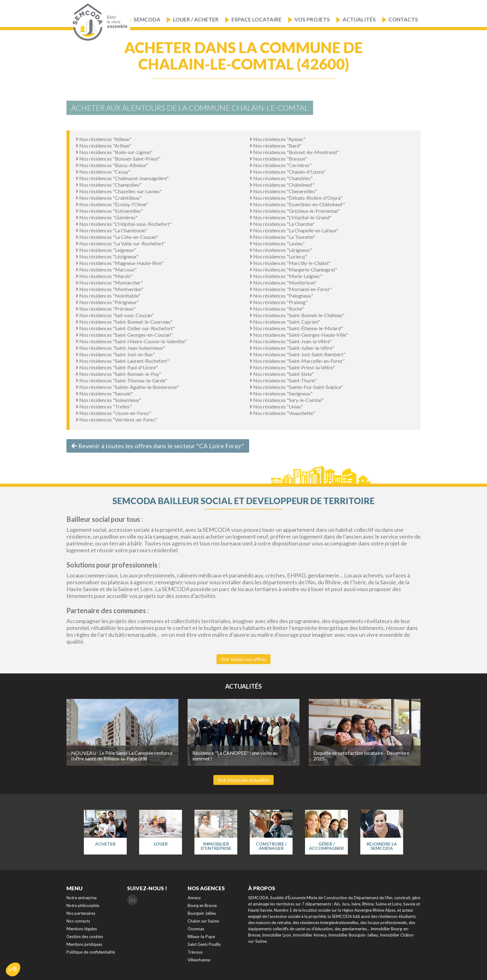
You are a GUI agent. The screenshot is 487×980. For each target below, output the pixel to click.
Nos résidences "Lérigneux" (281, 250)
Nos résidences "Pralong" (279, 302)
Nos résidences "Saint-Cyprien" (285, 322)
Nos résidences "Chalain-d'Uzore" (288, 172)
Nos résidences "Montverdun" (110, 289)
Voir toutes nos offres (243, 659)
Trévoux (195, 952)
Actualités (359, 19)
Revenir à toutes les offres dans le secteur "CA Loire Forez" (158, 446)
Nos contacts (78, 921)
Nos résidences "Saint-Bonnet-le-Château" (297, 315)
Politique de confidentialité (91, 952)
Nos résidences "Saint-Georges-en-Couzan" (124, 335)
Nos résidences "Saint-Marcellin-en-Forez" (297, 361)
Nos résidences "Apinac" (278, 139)
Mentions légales (82, 929)
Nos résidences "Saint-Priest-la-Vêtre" (292, 367)
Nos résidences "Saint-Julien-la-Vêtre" (292, 348)
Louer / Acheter (196, 19)
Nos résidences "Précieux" (106, 309)
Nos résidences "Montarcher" (109, 283)
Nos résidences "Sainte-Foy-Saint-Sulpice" (296, 387)
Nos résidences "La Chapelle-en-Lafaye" (294, 230)
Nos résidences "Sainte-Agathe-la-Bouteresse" (127, 387)
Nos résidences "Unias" (276, 406)
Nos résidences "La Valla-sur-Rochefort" (121, 243)
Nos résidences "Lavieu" (277, 243)
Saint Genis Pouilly (204, 944)
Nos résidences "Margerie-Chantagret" (294, 269)
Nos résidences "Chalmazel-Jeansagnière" (122, 178)
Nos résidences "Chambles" (281, 178)
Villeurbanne (199, 960)
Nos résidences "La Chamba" (282, 224)
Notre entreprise (82, 898)
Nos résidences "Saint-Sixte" (282, 374)
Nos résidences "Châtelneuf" (282, 185)
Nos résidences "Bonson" (278, 159)
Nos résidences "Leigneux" (106, 250)
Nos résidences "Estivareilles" (109, 211)
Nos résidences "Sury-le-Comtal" (287, 400)
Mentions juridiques (84, 944)
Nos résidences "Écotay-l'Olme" (112, 204)
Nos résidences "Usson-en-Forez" (114, 413)
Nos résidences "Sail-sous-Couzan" (115, 315)
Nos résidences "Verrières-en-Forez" (117, 419)
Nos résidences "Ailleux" (104, 139)
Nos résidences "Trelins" (104, 406)
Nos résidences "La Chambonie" (112, 230)
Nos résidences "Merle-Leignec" (286, 276)
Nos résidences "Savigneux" (281, 393)
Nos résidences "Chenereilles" (283, 191)
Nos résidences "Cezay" (103, 172)
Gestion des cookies (85, 937)
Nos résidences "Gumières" (107, 217)
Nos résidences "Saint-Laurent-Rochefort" (123, 361)
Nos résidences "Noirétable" (108, 296)
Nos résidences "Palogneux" (282, 296)
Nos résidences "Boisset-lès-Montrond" (294, 152)
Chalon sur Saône (203, 921)
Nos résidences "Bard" (276, 146)
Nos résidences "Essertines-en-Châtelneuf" (297, 204)
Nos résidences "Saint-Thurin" (283, 380)
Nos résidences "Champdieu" (109, 185)
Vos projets (312, 19)
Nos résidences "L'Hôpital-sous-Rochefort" (124, 224)
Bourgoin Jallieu (202, 913)
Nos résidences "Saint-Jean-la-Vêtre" (291, 341)
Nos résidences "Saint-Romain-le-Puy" (118, 374)
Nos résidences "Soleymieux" (109, 400)
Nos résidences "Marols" (104, 276)
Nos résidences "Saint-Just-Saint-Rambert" (298, 354)
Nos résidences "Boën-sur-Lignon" (114, 152)
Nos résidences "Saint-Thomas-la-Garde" (121, 380)
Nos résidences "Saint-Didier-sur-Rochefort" (125, 328)
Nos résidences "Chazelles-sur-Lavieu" (119, 191)
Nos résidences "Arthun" (103, 146)
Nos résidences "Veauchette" (282, 413)
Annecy (194, 898)
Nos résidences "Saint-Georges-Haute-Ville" (299, 335)
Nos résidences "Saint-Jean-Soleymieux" (121, 348)
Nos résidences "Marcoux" (106, 269)
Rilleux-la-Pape (201, 937)
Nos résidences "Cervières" (281, 165)
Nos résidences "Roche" (277, 309)
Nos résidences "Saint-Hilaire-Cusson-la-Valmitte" (131, 341)
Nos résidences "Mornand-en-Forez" (291, 289)
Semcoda (147, 19)
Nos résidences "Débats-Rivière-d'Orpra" (296, 198)
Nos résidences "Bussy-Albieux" (112, 165)
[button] (13, 969)
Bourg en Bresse (202, 905)
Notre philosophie (83, 905)
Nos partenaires (81, 913)
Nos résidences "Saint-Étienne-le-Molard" (296, 328)
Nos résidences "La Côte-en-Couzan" (117, 237)
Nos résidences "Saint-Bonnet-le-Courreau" (124, 322)
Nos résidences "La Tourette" (282, 237)
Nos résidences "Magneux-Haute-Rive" (120, 263)
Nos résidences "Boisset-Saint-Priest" (118, 159)
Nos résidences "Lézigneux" (107, 256)
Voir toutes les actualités (243, 780)
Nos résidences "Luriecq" (278, 256)
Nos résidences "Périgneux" (107, 302)
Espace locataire (257, 19)
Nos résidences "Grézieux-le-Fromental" (295, 211)
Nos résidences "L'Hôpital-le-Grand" (291, 217)
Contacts (403, 19)
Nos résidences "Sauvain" (104, 393)
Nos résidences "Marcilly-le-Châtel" (290, 263)
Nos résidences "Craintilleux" (109, 198)
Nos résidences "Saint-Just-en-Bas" (115, 354)
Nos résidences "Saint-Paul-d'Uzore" (117, 367)
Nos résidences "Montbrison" (283, 283)
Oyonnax (196, 929)
